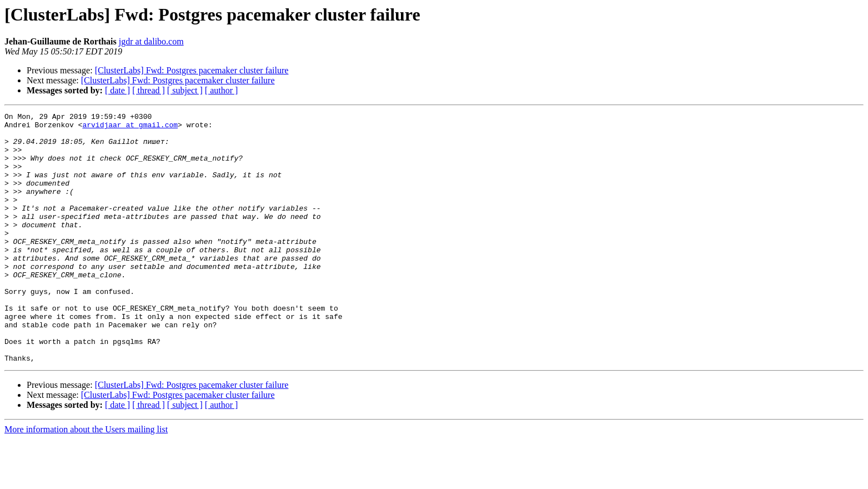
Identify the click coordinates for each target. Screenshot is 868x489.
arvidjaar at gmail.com (130, 128)
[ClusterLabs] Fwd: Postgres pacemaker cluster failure (192, 70)
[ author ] (222, 90)
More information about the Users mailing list (86, 479)
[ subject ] (185, 90)
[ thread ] (149, 90)
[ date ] (117, 90)
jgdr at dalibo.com (151, 41)
